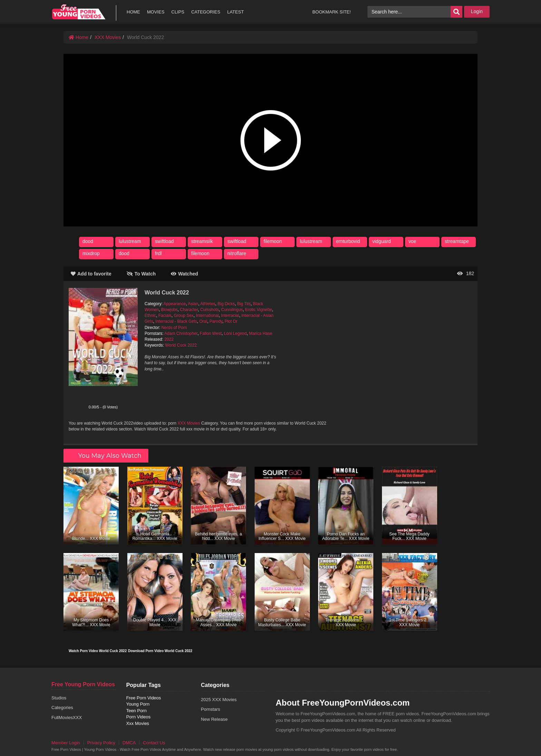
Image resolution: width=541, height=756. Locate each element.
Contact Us (154, 743)
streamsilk (202, 241)
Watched (184, 274)
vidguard (382, 241)
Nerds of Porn (174, 328)
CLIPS (178, 12)
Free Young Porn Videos (83, 684)
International (207, 316)
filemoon (273, 241)
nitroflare (237, 253)
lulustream (130, 241)
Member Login (66, 743)
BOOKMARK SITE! (331, 12)
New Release (214, 719)
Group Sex (184, 316)
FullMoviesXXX (67, 718)
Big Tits (244, 304)
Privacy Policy (101, 743)
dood (88, 241)
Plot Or (231, 321)
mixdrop (91, 253)
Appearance (175, 304)
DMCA (129, 743)
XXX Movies (108, 37)
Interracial (230, 316)
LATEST (235, 12)
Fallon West (211, 333)
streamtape (457, 241)
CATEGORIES (206, 12)
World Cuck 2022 (181, 345)
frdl (158, 253)
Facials (165, 316)
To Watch (141, 274)
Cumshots (209, 310)
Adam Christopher (181, 333)
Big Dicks (226, 304)
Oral (203, 321)
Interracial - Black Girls (176, 321)
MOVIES (156, 12)
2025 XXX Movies (219, 700)
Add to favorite (91, 274)
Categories (62, 707)
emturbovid (348, 241)
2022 (169, 339)
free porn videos (79, 12)
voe (412, 241)
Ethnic (150, 316)
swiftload (164, 241)
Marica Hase (261, 333)
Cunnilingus (232, 310)
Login (477, 11)
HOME (133, 12)
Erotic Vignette (258, 310)
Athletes (208, 304)
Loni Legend (235, 333)
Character (189, 310)
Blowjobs (169, 310)
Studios (59, 698)
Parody (216, 321)
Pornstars (210, 709)
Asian (193, 304)
